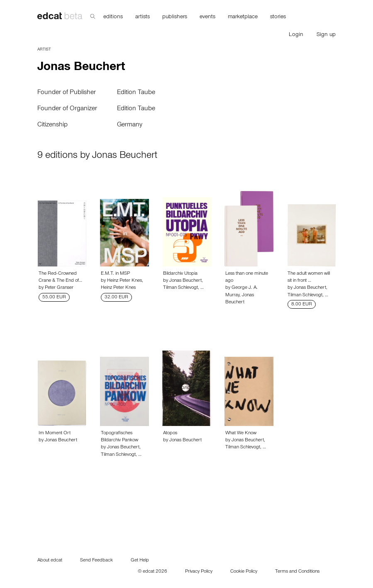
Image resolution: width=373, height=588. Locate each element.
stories (278, 17)
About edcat (50, 561)
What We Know (241, 433)
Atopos (170, 433)
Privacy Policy (199, 572)
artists (143, 17)
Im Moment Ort (55, 433)
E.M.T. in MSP (115, 274)
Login (296, 35)
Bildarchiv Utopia (180, 274)
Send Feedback (96, 561)
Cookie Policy (244, 572)
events (207, 17)
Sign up (326, 35)
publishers (175, 17)
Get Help (140, 561)
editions (113, 17)
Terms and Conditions (297, 572)
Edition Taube (136, 93)
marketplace (243, 17)
